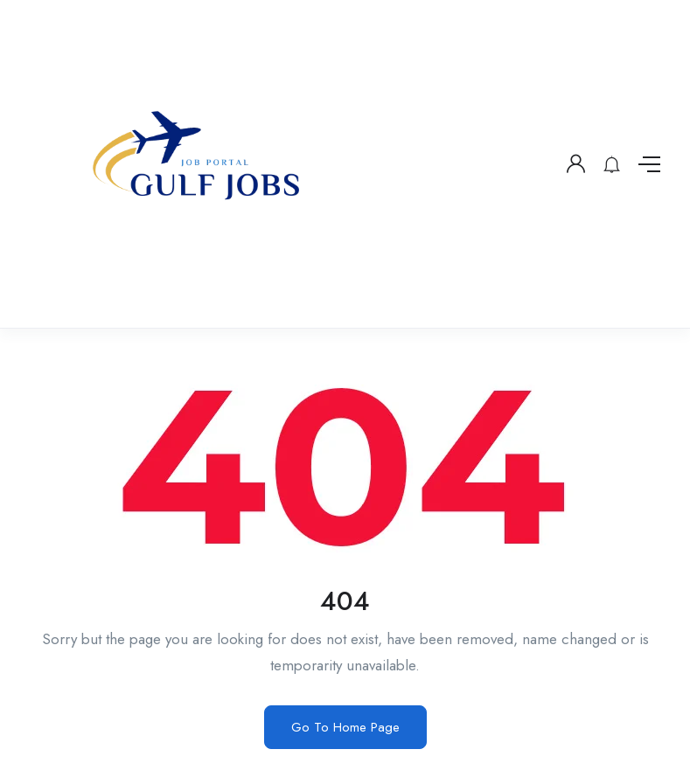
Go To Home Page (345, 727)
